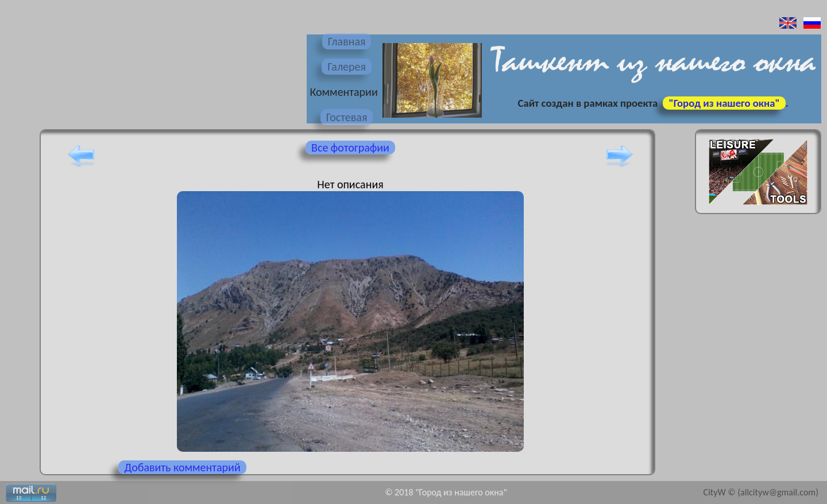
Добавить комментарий (182, 467)
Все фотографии (350, 148)
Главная (347, 41)
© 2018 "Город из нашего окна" (446, 492)
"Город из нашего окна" (724, 103)
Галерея (347, 67)
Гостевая (347, 117)
